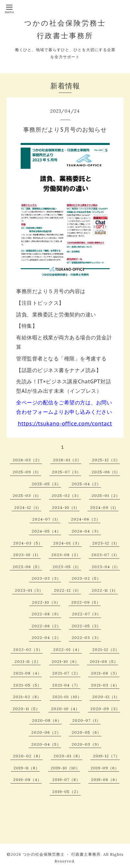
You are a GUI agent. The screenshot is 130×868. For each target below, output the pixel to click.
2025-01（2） (106, 495)
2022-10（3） (46, 602)
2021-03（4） (105, 685)
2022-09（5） (86, 602)
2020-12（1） (106, 697)
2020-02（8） (28, 756)
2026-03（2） (27, 460)
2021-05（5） (27, 685)
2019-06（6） (105, 780)
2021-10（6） (65, 661)
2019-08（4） (27, 780)
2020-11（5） (26, 709)
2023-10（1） (27, 555)
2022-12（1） (67, 590)
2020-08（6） (47, 720)
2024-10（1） (66, 507)
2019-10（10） (65, 768)
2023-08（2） (66, 555)
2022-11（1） (105, 590)
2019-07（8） (66, 780)
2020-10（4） (65, 709)
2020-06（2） (46, 732)
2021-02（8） (27, 697)
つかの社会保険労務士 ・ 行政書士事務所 (62, 854)
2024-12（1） (28, 507)
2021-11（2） (28, 661)
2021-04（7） (66, 685)
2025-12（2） (106, 460)
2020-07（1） (86, 720)
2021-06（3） (105, 673)
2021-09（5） (104, 661)
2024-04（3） (86, 531)
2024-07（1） (46, 519)
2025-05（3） (46, 484)
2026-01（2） (67, 460)
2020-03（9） (86, 744)
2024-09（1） (104, 507)
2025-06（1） (106, 472)
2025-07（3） (66, 472)
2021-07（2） (66, 673)
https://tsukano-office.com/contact (65, 423)
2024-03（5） (28, 543)
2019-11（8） (27, 768)
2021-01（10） (67, 697)
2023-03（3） (46, 578)
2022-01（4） (67, 649)
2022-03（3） (86, 637)
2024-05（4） (46, 531)
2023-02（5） (86, 578)
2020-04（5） (46, 744)
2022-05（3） (86, 626)
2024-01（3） (67, 543)
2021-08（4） (27, 673)
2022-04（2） (46, 637)
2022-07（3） (86, 614)
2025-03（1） (27, 495)
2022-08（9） (46, 614)
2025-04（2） (86, 484)
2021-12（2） (106, 649)
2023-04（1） (106, 567)
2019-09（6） (105, 768)
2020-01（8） (68, 756)
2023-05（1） (67, 567)
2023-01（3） (29, 590)
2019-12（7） (106, 756)
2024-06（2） (86, 519)
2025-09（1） (27, 472)
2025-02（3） (66, 495)
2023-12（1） (106, 543)
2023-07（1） (105, 555)
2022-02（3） (28, 649)
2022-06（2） (46, 626)
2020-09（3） (105, 709)
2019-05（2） (66, 791)
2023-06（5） (27, 567)
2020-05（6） (86, 732)
